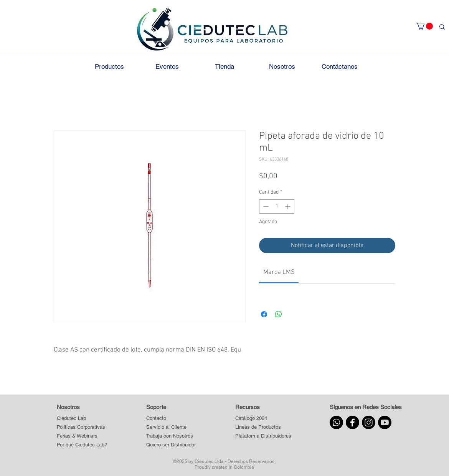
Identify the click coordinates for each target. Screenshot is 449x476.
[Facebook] (352, 422)
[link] (279, 272)
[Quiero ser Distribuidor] (171, 445)
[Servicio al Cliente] (171, 427)
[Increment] (288, 206)
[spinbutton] (277, 206)
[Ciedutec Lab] (71, 419)
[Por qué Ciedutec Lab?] (82, 445)
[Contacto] (171, 419)
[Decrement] (265, 206)
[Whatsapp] (336, 422)
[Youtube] (385, 422)
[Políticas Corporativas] (81, 427)
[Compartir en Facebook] (264, 314)
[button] (424, 26)
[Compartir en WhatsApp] (279, 314)
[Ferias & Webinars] (77, 436)
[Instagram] (369, 422)
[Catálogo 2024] (263, 419)
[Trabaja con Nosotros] (171, 436)
